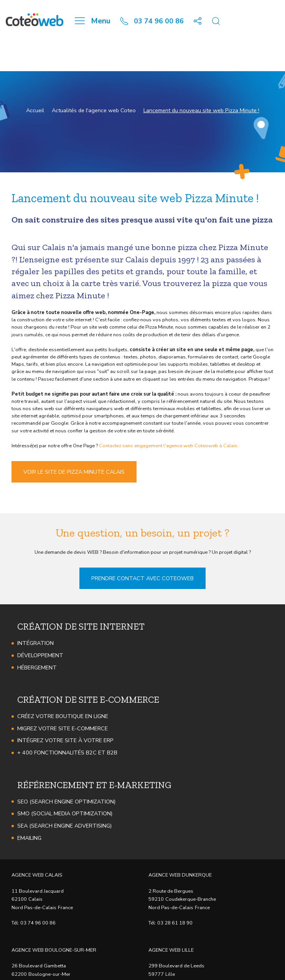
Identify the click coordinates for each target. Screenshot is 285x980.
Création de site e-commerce (88, 699)
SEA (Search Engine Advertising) (64, 826)
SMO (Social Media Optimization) (65, 813)
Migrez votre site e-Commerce (63, 728)
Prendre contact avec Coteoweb (142, 578)
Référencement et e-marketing (94, 785)
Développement (40, 655)
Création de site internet (81, 626)
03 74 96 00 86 (38, 923)
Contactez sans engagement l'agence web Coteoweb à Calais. (169, 446)
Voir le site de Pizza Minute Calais (74, 472)
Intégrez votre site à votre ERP (65, 740)
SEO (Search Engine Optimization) (66, 802)
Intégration (35, 643)
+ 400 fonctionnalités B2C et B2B (67, 753)
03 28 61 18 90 (175, 923)
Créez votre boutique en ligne (63, 716)
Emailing (29, 838)
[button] (198, 21)
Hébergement (37, 668)
